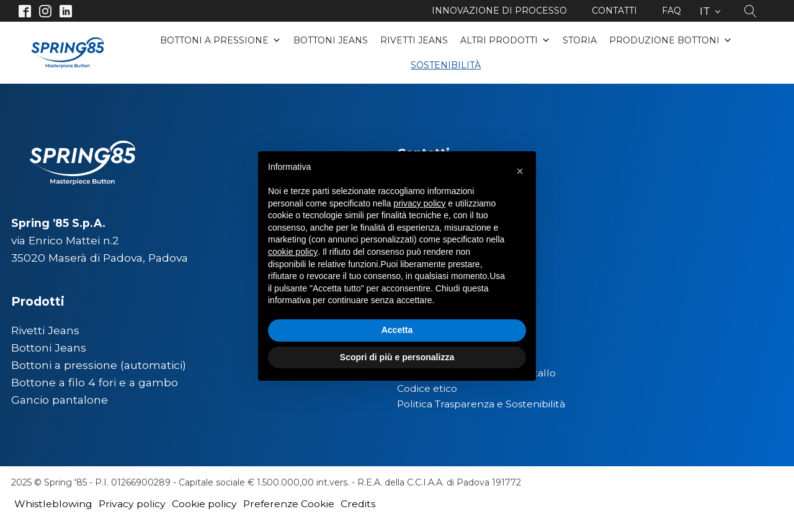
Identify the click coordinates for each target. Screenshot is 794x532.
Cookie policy (204, 504)
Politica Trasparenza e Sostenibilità (481, 404)
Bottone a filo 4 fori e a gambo (95, 382)
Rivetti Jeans (414, 40)
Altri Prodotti (505, 40)
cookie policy (293, 252)
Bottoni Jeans (331, 40)
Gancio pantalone (60, 400)
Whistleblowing (53, 504)
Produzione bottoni (671, 40)
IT (705, 11)
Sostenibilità (446, 65)
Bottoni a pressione (221, 40)
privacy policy (419, 203)
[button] (520, 171)
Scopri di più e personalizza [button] (397, 357)
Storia (580, 40)
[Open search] (751, 11)
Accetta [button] (397, 330)
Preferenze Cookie (289, 504)
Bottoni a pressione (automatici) (99, 365)
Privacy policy (132, 504)
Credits (358, 504)
